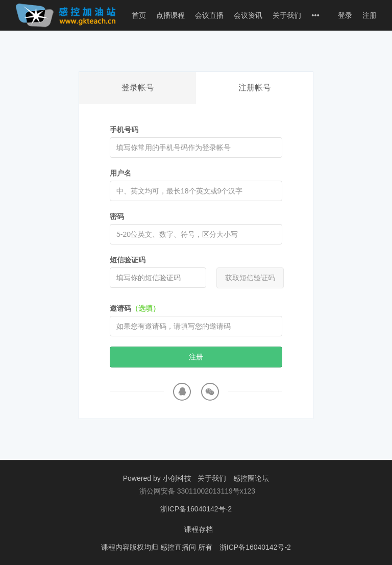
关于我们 (287, 15)
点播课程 (170, 15)
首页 (139, 15)
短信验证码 (128, 260)
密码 (117, 216)
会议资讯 (248, 15)
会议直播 (209, 15)
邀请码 (135, 308)
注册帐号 (255, 88)
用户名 (120, 173)
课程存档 (199, 529)
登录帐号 (138, 88)
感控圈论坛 (251, 478)
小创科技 (178, 478)
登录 (345, 15)
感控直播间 (179, 547)
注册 (370, 15)
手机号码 (124, 130)
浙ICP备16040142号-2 (196, 509)
